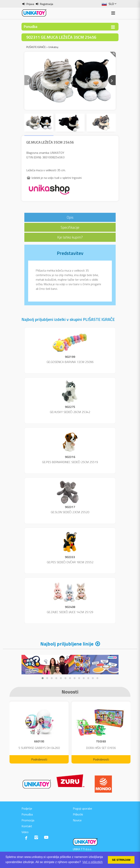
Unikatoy (53, 47)
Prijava (30, 4)
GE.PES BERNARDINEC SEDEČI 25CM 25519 (70, 462)
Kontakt (27, 826)
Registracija (47, 4)
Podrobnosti (39, 759)
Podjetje (27, 808)
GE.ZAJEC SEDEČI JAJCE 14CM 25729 (70, 612)
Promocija (28, 820)
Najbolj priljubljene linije (67, 644)
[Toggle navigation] (113, 27)
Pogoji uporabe (82, 808)
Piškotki (78, 814)
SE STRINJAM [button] (121, 860)
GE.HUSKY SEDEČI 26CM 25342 (70, 412)
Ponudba (27, 814)
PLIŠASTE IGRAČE (36, 47)
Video (25, 832)
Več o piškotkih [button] (93, 862)
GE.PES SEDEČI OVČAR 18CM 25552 (70, 562)
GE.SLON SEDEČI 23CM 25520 (70, 512)
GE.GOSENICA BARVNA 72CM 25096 (70, 362)
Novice (77, 820)
